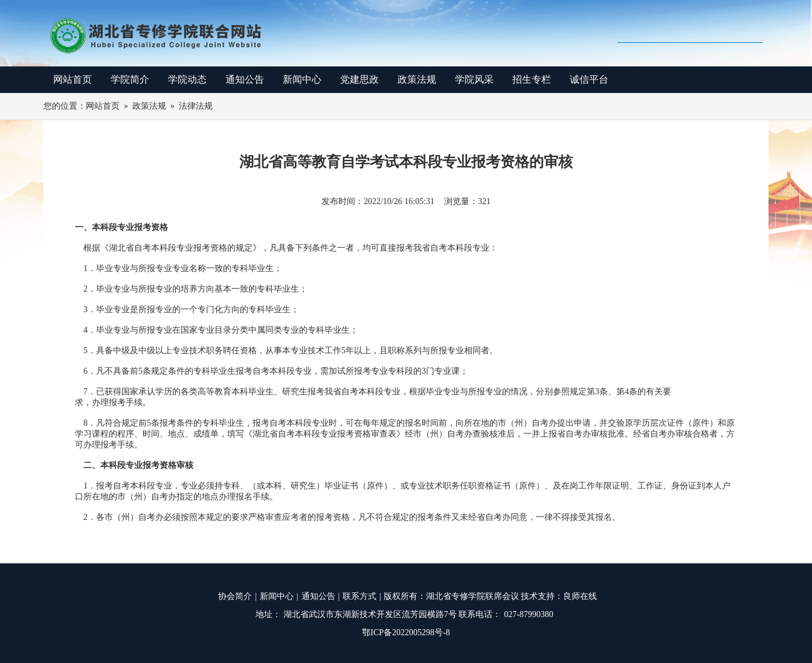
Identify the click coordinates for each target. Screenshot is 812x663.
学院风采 (474, 79)
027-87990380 (529, 614)
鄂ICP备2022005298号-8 (406, 633)
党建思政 (359, 79)
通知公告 (245, 79)
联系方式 (359, 596)
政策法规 (417, 79)
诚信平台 (589, 79)
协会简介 (235, 596)
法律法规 (196, 106)
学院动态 (187, 79)
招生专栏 (532, 79)
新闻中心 (302, 79)
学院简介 (130, 79)
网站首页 (72, 79)
